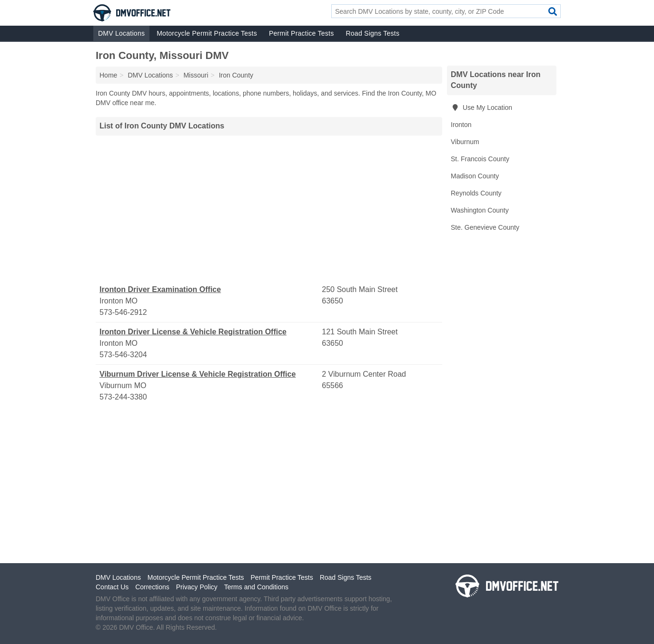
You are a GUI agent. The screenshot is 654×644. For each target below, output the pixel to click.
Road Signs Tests (372, 33)
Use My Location (481, 107)
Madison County (475, 176)
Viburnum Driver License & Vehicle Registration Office (198, 374)
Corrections (152, 587)
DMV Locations (121, 33)
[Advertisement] (269, 210)
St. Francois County (480, 159)
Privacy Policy (197, 587)
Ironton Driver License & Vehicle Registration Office (193, 332)
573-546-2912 (123, 312)
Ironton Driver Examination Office (160, 289)
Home (108, 75)
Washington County (480, 210)
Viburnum (465, 142)
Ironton (461, 125)
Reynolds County (476, 193)
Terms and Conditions (256, 587)
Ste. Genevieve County (485, 227)
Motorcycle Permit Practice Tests (207, 33)
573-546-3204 (123, 355)
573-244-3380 (123, 397)
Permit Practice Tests (301, 33)
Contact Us (112, 587)
